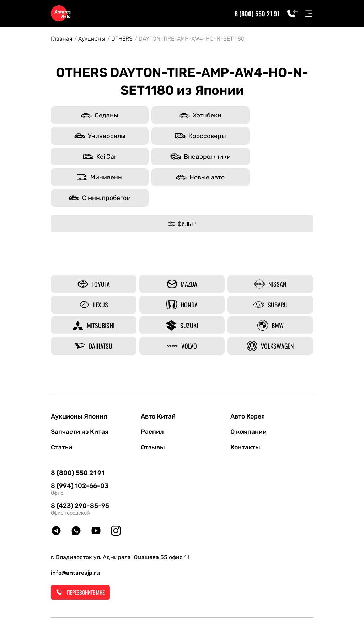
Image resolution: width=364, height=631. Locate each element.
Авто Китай (159, 375)
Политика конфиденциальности (224, 610)
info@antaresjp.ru (75, 532)
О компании (249, 391)
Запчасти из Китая (80, 391)
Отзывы (154, 406)
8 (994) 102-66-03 (80, 445)
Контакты (246, 406)
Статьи (62, 406)
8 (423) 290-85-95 (80, 465)
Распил (152, 391)
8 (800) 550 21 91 (256, 14)
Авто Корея (248, 375)
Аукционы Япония (79, 375)
